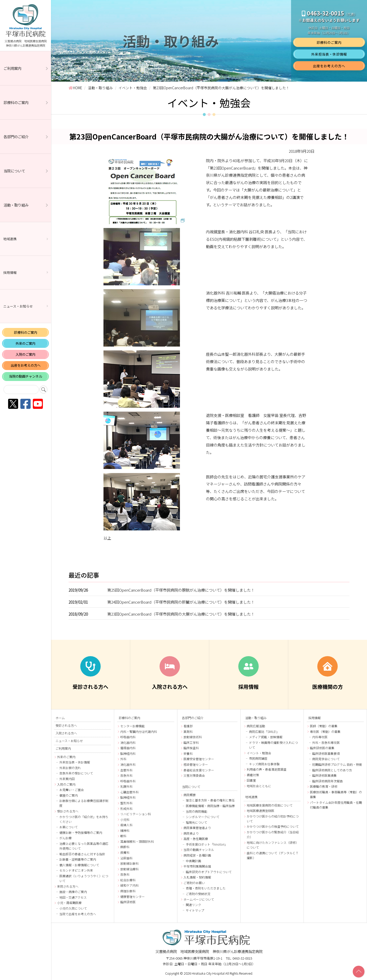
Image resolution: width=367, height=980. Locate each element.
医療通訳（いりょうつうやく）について (84, 878)
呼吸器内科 (128, 737)
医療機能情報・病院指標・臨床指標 (210, 806)
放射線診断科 (129, 863)
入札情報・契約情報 (197, 877)
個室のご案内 (69, 795)
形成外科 (126, 809)
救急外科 (126, 775)
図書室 (251, 780)
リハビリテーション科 (136, 814)
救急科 (125, 874)
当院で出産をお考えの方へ (78, 914)
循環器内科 (128, 748)
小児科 (125, 819)
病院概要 (190, 795)
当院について (14, 171)
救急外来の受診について (76, 773)
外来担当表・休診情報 (329, 54)
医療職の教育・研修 (324, 786)
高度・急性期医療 (196, 839)
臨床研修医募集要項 (326, 753)
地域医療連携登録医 (260, 811)
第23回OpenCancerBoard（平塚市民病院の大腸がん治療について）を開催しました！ (181, 614)
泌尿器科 (126, 858)
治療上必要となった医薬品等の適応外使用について (84, 846)
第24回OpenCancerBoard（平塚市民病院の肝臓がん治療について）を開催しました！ (181, 602)
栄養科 (188, 753)
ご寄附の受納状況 (198, 894)
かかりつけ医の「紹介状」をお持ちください (84, 819)
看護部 (188, 726)
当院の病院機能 (196, 811)
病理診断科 (128, 891)
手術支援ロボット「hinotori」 (207, 844)
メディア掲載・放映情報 (266, 737)
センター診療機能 (133, 726)
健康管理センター (133, 896)
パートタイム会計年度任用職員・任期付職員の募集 (336, 805)
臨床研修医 (128, 902)
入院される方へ (66, 733)
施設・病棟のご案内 (73, 892)
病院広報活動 (256, 726)
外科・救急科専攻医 (326, 742)
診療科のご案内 (16, 102)
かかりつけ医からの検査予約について (273, 826)
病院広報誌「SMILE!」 (264, 731)
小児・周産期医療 (69, 903)
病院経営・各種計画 (197, 855)
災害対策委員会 (194, 775)
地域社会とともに (259, 786)
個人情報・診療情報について (79, 865)
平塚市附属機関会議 (197, 866)
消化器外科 (128, 764)
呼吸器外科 (128, 781)
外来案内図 (67, 779)
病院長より (191, 833)
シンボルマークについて (203, 817)
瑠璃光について (196, 822)
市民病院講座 (258, 758)
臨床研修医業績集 (324, 775)
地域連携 (10, 239)
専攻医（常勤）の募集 (325, 731)
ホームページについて (199, 899)
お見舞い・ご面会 (72, 790)
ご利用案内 (12, 68)
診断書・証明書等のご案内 (78, 859)
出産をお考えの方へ (26, 365)
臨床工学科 (191, 742)
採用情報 (10, 272)
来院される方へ (68, 886)
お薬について (69, 827)
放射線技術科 (193, 737)
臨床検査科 (191, 748)
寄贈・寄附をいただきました (206, 888)
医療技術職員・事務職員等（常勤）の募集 (336, 794)
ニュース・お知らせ (18, 306)
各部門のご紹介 (16, 137)
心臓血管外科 (129, 792)
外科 (123, 759)
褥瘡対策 (253, 775)
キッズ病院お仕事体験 (264, 764)
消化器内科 (128, 742)
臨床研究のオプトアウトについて (209, 872)
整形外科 (126, 803)
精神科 (125, 830)
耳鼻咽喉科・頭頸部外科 (137, 841)
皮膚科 (125, 852)
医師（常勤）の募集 (324, 726)
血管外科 (126, 770)
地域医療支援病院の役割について (270, 805)
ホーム (60, 718)
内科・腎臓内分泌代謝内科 (139, 731)
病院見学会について (326, 759)
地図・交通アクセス (73, 897)
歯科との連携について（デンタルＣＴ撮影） (273, 855)
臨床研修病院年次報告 (327, 781)
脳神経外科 (128, 797)
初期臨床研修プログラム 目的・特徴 (337, 764)
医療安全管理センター (199, 759)
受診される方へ (66, 726)
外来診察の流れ (70, 768)
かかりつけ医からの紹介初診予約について (273, 819)
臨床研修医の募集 (322, 748)
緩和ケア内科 (129, 885)
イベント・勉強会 (259, 753)
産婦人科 (126, 825)
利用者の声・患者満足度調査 (267, 769)
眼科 (123, 836)
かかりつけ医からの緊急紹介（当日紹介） (273, 834)
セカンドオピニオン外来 (76, 870)
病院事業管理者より (197, 828)
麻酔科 (125, 847)
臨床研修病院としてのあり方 (332, 770)
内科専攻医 (320, 737)
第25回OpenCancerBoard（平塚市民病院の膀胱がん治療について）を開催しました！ (181, 590)
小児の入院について (73, 908)
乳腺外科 (126, 786)
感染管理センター (196, 764)
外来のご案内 (25, 343)
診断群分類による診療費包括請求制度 (84, 803)
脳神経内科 (128, 753)
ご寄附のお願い (194, 883)
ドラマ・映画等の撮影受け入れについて (273, 745)
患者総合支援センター (199, 770)
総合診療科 (128, 880)
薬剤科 (188, 731)
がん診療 (65, 838)
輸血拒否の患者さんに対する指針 (82, 854)
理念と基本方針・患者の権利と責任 (210, 800)
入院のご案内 (25, 354)
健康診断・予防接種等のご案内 (81, 832)
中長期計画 (193, 861)
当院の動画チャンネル (25, 376)
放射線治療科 (129, 869)
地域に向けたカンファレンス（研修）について (273, 845)
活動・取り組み (16, 205)
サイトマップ (195, 910)
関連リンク (193, 905)
